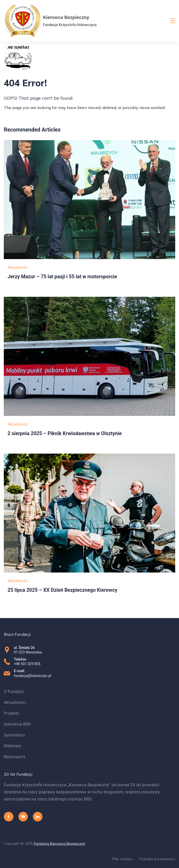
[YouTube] (23, 817)
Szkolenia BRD (17, 724)
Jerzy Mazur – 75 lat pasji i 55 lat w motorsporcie (62, 277)
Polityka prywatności (157, 859)
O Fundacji (14, 692)
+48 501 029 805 (27, 664)
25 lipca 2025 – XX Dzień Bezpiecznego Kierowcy (62, 590)
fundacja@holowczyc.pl (32, 676)
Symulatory (14, 735)
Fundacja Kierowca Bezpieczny (60, 843)
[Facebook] (9, 817)
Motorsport (14, 757)
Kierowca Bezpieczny (66, 17)
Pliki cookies (122, 859)
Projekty (12, 713)
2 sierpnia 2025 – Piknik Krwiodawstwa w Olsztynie (65, 433)
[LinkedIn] (38, 817)
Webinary (13, 746)
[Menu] (173, 21)
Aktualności (17, 267)
